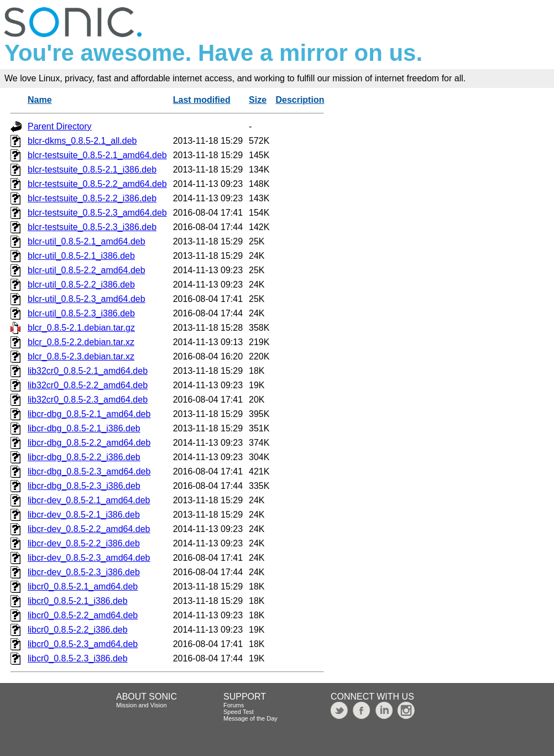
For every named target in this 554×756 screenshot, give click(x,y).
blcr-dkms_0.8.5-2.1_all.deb (82, 141)
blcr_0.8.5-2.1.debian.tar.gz (81, 328)
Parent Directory (60, 126)
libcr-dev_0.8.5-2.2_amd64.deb (89, 529)
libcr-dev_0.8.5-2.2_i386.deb (84, 543)
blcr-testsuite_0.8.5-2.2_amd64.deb (97, 184)
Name (40, 100)
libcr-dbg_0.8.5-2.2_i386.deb (84, 457)
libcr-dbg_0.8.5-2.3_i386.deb (84, 486)
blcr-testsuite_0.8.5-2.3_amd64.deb (97, 213)
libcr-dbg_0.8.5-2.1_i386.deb (84, 428)
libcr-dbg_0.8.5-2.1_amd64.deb (89, 414)
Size (258, 100)
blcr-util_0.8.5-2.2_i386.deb (81, 285)
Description (300, 100)
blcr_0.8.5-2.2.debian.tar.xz (81, 342)
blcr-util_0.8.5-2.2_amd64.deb (87, 270)
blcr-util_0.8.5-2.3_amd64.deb (87, 299)
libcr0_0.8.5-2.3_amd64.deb (83, 644)
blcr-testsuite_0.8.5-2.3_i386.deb (92, 227)
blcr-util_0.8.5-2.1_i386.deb (81, 256)
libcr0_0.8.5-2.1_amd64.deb (83, 586)
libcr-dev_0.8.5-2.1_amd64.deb (89, 500)
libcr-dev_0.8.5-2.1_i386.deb (84, 515)
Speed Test (239, 712)
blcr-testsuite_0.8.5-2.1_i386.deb (92, 170)
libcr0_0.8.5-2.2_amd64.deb (83, 615)
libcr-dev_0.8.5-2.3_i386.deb (84, 572)
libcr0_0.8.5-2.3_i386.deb (78, 658)
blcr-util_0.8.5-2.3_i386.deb (81, 313)
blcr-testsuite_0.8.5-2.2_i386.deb (92, 198)
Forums (234, 705)
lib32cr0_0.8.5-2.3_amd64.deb (88, 400)
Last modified (202, 100)
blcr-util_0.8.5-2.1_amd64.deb (87, 241)
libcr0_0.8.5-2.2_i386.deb (78, 630)
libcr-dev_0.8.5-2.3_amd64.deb (89, 558)
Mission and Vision (142, 705)
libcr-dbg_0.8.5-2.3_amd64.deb (89, 471)
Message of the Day (250, 718)
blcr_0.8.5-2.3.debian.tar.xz (81, 356)
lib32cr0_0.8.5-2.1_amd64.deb (88, 371)
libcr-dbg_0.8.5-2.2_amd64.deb (89, 443)
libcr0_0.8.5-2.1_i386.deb (78, 601)
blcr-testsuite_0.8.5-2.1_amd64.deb (97, 155)
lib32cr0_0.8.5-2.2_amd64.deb (88, 385)
